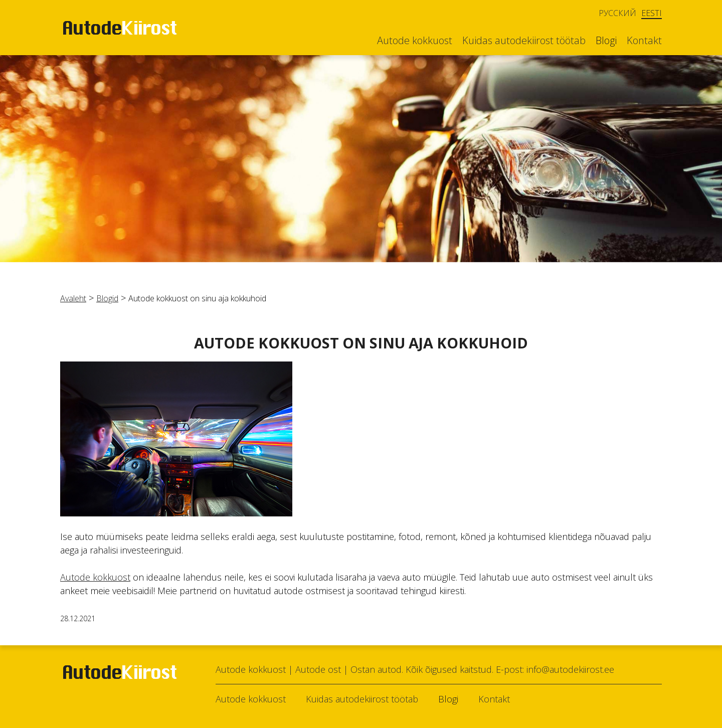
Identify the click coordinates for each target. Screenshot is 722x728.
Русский (617, 13)
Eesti (652, 13)
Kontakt (644, 41)
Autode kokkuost (415, 41)
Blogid (107, 298)
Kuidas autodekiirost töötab (524, 41)
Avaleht (73, 298)
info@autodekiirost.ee (570, 669)
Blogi (606, 41)
